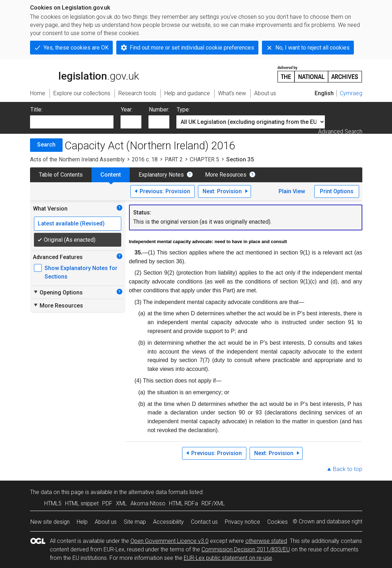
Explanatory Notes (161, 175)
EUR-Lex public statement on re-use (228, 558)
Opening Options (58, 292)
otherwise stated (266, 541)
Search (46, 145)
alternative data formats (158, 492)
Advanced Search (340, 131)
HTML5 (53, 503)
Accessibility (168, 522)
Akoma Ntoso (148, 503)
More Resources (226, 175)
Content (111, 175)
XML (121, 503)
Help (82, 522)
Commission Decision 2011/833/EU (246, 549)
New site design (50, 522)
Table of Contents (61, 175)
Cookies (277, 522)
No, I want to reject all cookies (312, 48)
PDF (107, 503)
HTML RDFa (183, 503)
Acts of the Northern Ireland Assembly (77, 159)
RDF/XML (213, 503)
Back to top (348, 469)
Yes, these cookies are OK (76, 48)
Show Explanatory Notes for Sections (81, 272)
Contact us (204, 522)
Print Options (337, 191)
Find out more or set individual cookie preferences (192, 48)
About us (106, 522)
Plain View (292, 191)
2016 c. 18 (145, 159)
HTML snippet (82, 503)
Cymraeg (351, 93)
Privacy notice (242, 522)
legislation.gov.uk (84, 74)
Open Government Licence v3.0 (169, 541)
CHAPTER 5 (204, 159)
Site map (135, 522)
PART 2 (174, 159)
